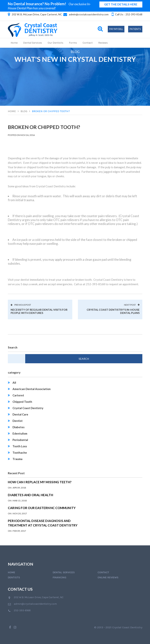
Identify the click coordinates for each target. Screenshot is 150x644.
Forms (73, 43)
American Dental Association (32, 389)
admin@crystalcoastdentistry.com (89, 14)
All (14, 383)
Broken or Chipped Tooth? (51, 111)
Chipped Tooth (22, 402)
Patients (135, 29)
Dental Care (20, 414)
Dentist (18, 421)
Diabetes (18, 427)
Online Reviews (108, 577)
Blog (24, 111)
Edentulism (20, 433)
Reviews (103, 43)
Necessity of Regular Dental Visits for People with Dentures (39, 311)
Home (14, 43)
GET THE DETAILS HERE (121, 4)
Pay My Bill (116, 29)
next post (132, 305)
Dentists (14, 577)
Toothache (20, 453)
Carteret (18, 395)
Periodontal (20, 440)
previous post (21, 305)
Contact (88, 43)
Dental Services (33, 43)
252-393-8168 (134, 14)
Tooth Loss (20, 446)
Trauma (17, 459)
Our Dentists (55, 43)
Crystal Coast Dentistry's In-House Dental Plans (113, 311)
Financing (59, 577)
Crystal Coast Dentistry (28, 408)
